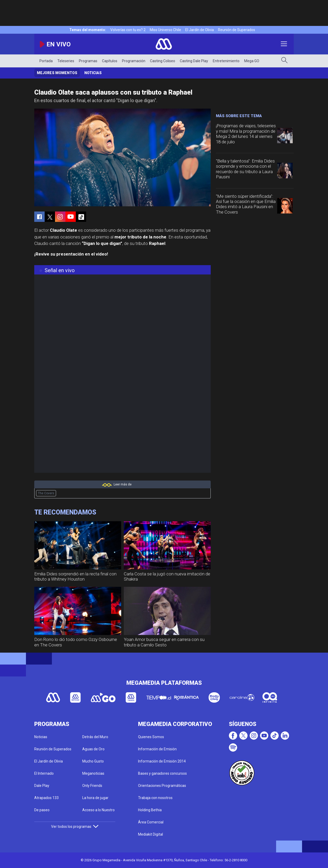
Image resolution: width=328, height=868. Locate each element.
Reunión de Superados (237, 30)
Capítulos (110, 61)
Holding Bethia (150, 810)
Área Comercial (151, 822)
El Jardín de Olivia (200, 30)
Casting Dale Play (194, 61)
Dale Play (42, 786)
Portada (46, 61)
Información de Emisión (157, 749)
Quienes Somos (151, 737)
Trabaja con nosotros (155, 798)
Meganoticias (93, 773)
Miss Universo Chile (165, 30)
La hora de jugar (95, 798)
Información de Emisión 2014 (162, 761)
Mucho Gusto (93, 761)
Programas (88, 61)
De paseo (42, 810)
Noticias (93, 73)
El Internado (44, 773)
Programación (134, 61)
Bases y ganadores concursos (162, 773)
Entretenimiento (226, 61)
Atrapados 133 (46, 798)
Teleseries (66, 61)
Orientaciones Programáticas (162, 786)
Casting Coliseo (163, 61)
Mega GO (252, 61)
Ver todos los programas (75, 827)
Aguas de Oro (93, 749)
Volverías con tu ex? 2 (128, 30)
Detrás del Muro (95, 737)
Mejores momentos (57, 73)
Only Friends (92, 786)
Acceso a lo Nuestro (98, 810)
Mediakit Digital (151, 834)
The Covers (46, 493)
